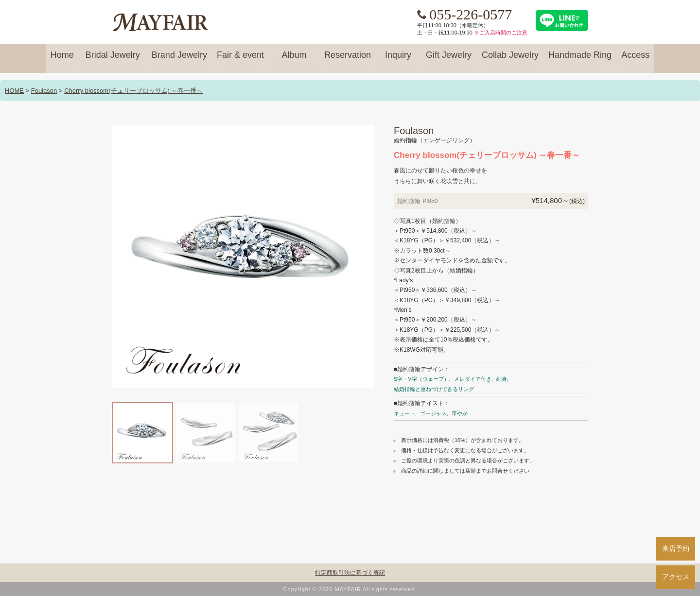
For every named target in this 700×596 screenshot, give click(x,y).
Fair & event (240, 59)
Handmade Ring (580, 59)
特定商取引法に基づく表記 (350, 573)
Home (62, 59)
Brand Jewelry (179, 59)
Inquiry (398, 59)
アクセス (676, 577)
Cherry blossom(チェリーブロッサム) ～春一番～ (133, 91)
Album (294, 59)
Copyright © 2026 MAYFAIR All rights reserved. (350, 589)
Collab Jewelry (510, 59)
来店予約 (676, 548)
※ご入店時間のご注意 (501, 33)
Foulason (44, 91)
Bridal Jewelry (113, 59)
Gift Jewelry (449, 59)
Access (635, 59)
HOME (14, 91)
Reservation (348, 59)
